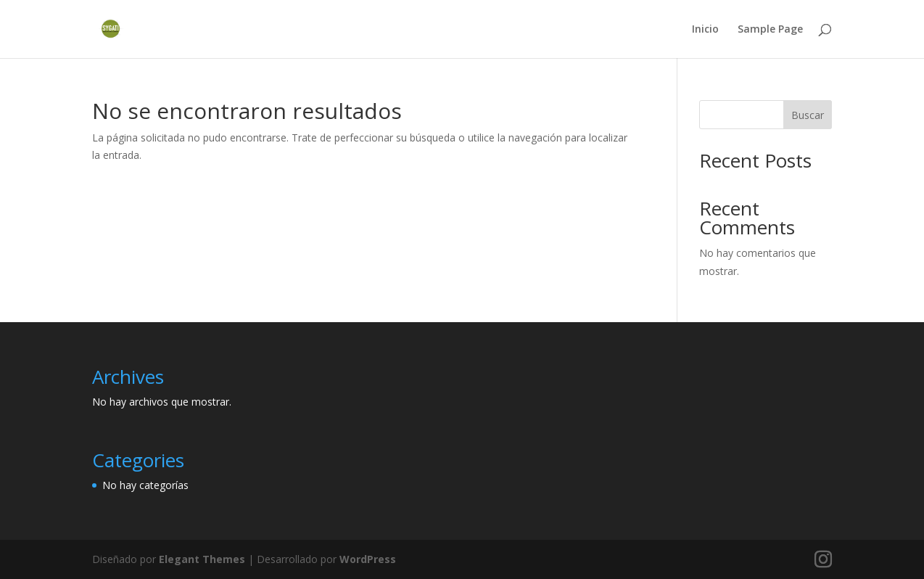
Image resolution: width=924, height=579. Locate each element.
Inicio (705, 30)
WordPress (368, 559)
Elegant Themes (202, 559)
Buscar (808, 115)
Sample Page (770, 30)
